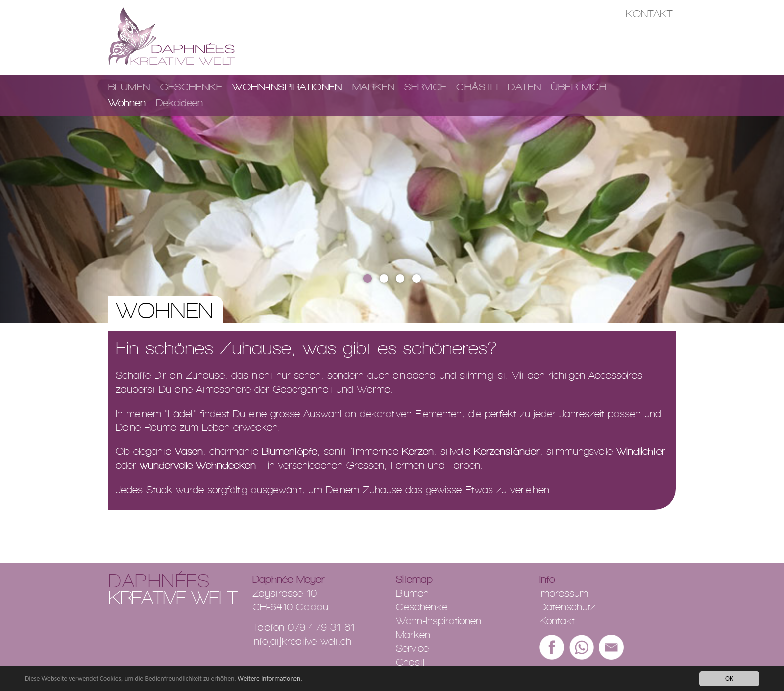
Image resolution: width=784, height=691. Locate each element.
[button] (59, 199)
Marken (374, 87)
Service (425, 87)
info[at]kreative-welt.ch (302, 641)
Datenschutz (567, 607)
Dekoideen (179, 103)
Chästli (477, 87)
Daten (524, 87)
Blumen (129, 87)
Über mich (579, 87)
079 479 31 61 (321, 627)
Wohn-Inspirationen (287, 87)
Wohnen (127, 103)
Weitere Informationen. (270, 679)
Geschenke (192, 87)
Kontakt (649, 14)
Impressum (564, 593)
